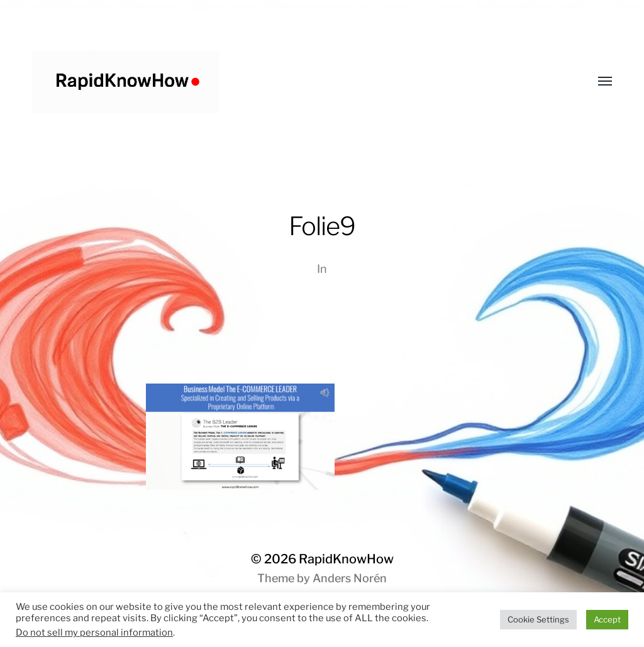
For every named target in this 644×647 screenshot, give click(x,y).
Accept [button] (607, 619)
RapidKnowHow (346, 559)
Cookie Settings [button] (538, 619)
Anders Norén (350, 578)
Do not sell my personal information (94, 633)
